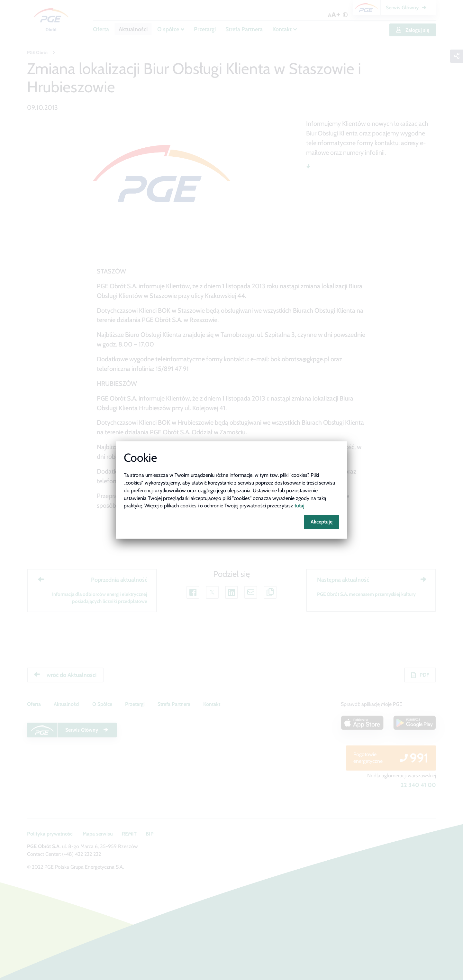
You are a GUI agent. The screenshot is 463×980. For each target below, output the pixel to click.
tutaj (300, 506)
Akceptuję (322, 522)
